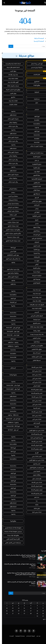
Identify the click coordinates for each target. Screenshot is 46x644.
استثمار (35, 110)
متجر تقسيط (35, 408)
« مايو (43, 619)
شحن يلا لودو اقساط (35, 393)
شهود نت (35, 261)
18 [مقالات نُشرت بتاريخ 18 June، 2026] (22, 611)
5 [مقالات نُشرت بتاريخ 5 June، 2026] (17, 606)
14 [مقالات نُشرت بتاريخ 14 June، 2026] (5, 608)
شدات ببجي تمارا (35, 371)
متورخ (35, 220)
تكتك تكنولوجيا (35, 186)
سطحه (11, 192)
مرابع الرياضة (11, 375)
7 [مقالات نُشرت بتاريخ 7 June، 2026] (5, 606)
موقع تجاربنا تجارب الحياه (11, 90)
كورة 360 (11, 448)
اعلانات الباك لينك (35, 308)
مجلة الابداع (35, 231)
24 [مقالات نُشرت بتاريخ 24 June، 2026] (29, 613)
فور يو (35, 453)
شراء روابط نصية (35, 297)
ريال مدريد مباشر (11, 126)
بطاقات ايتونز (35, 475)
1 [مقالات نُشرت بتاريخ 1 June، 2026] (41, 606)
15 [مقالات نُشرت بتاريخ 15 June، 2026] (41, 611)
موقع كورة (11, 521)
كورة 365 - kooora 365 (11, 426)
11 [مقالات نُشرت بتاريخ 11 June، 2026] (22, 608)
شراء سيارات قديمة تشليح (11, 241)
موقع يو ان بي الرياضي (35, 346)
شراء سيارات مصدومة (11, 237)
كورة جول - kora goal (11, 331)
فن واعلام (11, 368)
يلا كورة (11, 306)
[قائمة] (43, 3)
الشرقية (35, 92)
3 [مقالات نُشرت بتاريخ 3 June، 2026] (29, 606)
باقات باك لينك (35, 301)
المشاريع (35, 81)
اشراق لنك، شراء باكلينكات (35, 305)
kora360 (35, 120)
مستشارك (35, 99)
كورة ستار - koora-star (11, 385)
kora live (11, 350)
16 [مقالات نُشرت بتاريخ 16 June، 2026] (35, 611)
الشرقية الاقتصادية (35, 179)
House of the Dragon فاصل (11, 528)
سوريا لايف (11, 339)
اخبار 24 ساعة (35, 353)
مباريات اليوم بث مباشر (35, 146)
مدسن (35, 224)
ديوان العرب (11, 93)
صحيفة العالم (35, 360)
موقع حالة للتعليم (35, 349)
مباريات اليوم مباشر (11, 119)
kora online (11, 444)
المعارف (35, 242)
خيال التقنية (35, 168)
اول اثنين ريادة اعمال (35, 64)
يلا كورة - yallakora (11, 346)
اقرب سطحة (11, 215)
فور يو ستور (35, 423)
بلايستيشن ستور (35, 479)
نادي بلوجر (35, 205)
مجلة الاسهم (35, 175)
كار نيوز (35, 198)
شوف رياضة (35, 331)
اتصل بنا (10, 636)
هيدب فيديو (35, 246)
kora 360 (35, 142)
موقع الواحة (35, 85)
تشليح (11, 218)
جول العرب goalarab (11, 255)
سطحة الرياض (11, 189)
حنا (35, 501)
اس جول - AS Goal (11, 430)
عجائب (35, 209)
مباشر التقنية (35, 268)
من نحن (36, 636)
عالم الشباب (35, 74)
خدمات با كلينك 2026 (11, 86)
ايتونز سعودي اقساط (35, 390)
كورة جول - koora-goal (11, 389)
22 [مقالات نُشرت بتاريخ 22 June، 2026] (41, 613)
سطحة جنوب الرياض (11, 211)
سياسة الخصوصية (18, 636)
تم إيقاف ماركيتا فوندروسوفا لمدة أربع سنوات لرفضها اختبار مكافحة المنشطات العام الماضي (19, 574)
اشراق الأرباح (35, 283)
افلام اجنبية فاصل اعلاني (11, 539)
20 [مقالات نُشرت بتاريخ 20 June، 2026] (11, 611)
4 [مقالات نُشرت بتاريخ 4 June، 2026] (22, 606)
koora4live (35, 124)
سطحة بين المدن (11, 196)
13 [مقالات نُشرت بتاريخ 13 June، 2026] (11, 608)
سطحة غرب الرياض (11, 207)
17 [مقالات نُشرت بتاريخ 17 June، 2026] (29, 611)
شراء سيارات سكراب (11, 222)
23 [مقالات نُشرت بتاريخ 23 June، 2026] (35, 613)
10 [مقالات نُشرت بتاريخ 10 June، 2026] (29, 608)
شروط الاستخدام (29, 636)
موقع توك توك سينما (11, 535)
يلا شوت (35, 128)
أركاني (35, 264)
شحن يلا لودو (35, 464)
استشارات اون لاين (35, 238)
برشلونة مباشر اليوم (11, 273)
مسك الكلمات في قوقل (35, 153)
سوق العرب (11, 71)
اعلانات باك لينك (11, 101)
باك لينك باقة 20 (11, 75)
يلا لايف (11, 262)
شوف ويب (35, 172)
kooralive (11, 354)
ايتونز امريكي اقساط (35, 445)
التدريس (35, 312)
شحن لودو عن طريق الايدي (35, 468)
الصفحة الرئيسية (37, 41)
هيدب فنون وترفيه (35, 357)
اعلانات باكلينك (11, 104)
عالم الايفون (35, 183)
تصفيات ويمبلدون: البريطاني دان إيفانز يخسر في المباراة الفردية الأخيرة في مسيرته (19, 556)
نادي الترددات (35, 235)
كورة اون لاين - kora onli (11, 328)
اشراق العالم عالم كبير (35, 316)
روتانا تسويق (35, 227)
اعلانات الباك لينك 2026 (35, 327)
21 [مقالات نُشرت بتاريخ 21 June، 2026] (5, 611)
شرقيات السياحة (35, 276)
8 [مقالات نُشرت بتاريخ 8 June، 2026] (41, 608)
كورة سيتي (11, 251)
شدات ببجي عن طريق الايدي (35, 430)
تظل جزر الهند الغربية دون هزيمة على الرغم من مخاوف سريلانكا (19, 583)
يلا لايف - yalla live (11, 342)
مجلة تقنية (35, 342)
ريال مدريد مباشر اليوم (11, 269)
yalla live (11, 284)
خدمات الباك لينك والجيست (11, 64)
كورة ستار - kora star (11, 335)
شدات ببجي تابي (35, 378)
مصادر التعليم (35, 338)
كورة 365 (11, 248)
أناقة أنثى (35, 212)
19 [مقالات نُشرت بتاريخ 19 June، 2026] (17, 611)
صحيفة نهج (35, 194)
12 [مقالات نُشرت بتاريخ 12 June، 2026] (17, 608)
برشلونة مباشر (11, 122)
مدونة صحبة (35, 272)
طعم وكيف (35, 257)
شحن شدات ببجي (35, 456)
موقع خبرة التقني (35, 201)
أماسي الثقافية (35, 216)
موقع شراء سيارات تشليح (11, 230)
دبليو (35, 103)
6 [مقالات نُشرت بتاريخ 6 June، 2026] (11, 606)
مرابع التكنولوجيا (35, 164)
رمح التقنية (35, 250)
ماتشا (35, 505)
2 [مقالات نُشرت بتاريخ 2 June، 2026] (35, 606)
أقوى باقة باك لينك (11, 82)
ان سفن (35, 160)
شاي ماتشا (35, 508)
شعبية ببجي (35, 471)
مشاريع (11, 97)
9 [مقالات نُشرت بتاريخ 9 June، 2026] (35, 608)
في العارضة (11, 302)
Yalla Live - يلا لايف (11, 415)
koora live (35, 135)
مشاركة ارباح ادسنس (35, 67)
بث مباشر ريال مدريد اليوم (11, 259)
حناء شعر (35, 497)
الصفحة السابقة (37, 38)
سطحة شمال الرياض (11, 204)
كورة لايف (35, 116)
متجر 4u (35, 427)
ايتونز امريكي (35, 386)
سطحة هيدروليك (11, 200)
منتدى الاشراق (35, 323)
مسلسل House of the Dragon (11, 532)
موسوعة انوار (35, 279)
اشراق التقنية (35, 157)
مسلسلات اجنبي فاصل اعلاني (11, 543)
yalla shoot (11, 115)
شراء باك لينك (35, 290)
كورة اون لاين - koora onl (11, 419)
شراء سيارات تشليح (11, 226)
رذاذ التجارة (35, 253)
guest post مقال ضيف (11, 67)
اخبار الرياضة (35, 320)
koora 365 (11, 357)
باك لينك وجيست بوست (35, 334)
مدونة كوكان (35, 190)
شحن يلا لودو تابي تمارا (35, 438)
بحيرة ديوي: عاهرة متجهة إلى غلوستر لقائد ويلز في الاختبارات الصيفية (18, 565)
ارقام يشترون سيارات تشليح (11, 233)
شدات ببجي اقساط (35, 367)
